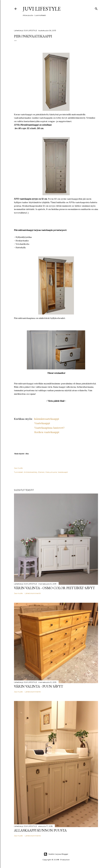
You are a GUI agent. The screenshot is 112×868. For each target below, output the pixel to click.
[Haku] (96, 8)
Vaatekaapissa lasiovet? (49, 428)
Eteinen (41, 472)
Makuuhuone (51, 472)
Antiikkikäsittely (31, 472)
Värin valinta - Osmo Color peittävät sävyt (54, 588)
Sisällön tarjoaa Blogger (56, 854)
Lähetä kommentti (33, 593)
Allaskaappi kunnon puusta (40, 830)
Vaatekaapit (63, 472)
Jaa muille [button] (18, 468)
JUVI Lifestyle (42, 9)
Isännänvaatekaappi (46, 419)
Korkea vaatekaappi (46, 432)
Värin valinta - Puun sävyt (39, 686)
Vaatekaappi (42, 423)
